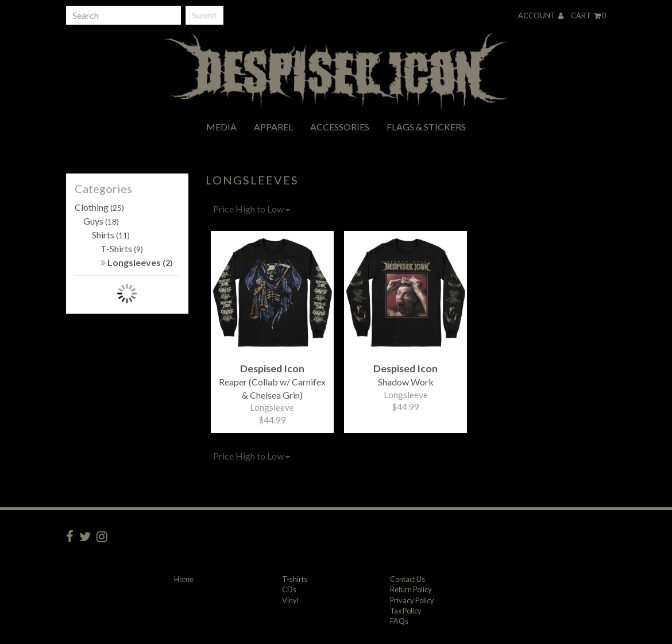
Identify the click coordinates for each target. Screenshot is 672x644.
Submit (204, 15)
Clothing (99, 207)
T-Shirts (122, 248)
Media (221, 127)
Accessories (340, 127)
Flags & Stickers (426, 127)
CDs (289, 589)
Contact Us (408, 579)
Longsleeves (137, 262)
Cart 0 (588, 16)
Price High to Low (252, 209)
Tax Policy (406, 611)
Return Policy (411, 589)
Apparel (273, 127)
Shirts (111, 235)
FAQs (399, 621)
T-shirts (295, 579)
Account (541, 16)
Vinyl (290, 600)
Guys (101, 221)
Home (184, 579)
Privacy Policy (412, 600)
